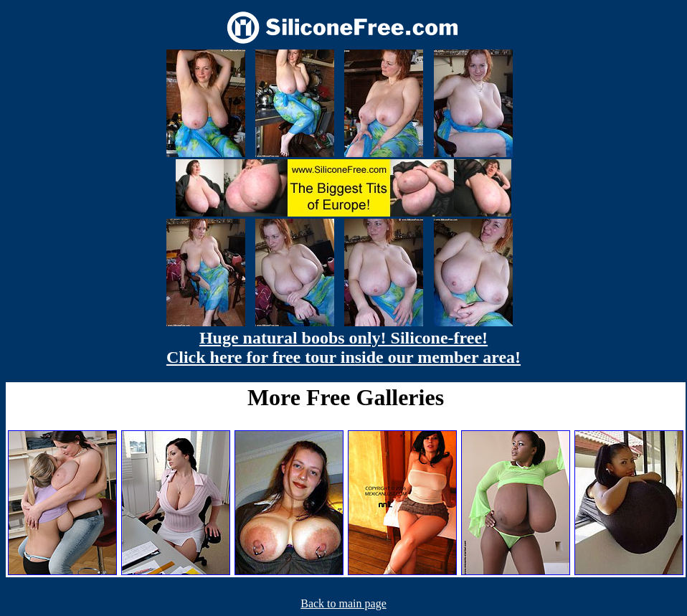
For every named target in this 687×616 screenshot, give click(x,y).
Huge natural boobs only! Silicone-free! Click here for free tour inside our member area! (343, 347)
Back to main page (343, 603)
